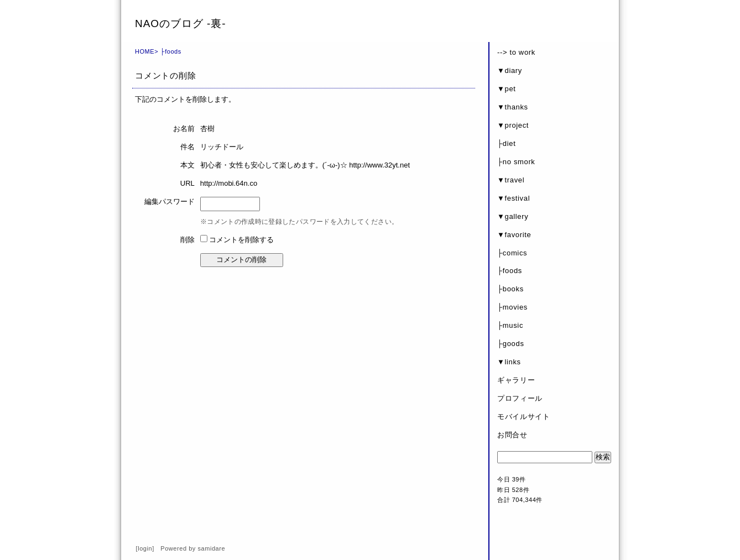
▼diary (510, 70)
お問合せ (512, 435)
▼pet (507, 89)
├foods (171, 51)
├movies (512, 307)
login (145, 548)
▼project (513, 125)
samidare (212, 548)
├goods (511, 344)
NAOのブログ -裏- (181, 23)
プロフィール (520, 398)
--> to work (516, 52)
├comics (512, 253)
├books (510, 289)
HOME (145, 51)
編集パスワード (170, 202)
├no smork (516, 162)
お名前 (184, 129)
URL (187, 183)
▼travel (511, 180)
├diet (506, 143)
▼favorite (514, 235)
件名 (187, 147)
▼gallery (513, 216)
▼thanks (513, 107)
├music (510, 325)
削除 (187, 240)
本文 (187, 165)
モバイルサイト (524, 417)
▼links (509, 362)
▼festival (514, 198)
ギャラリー (516, 380)
